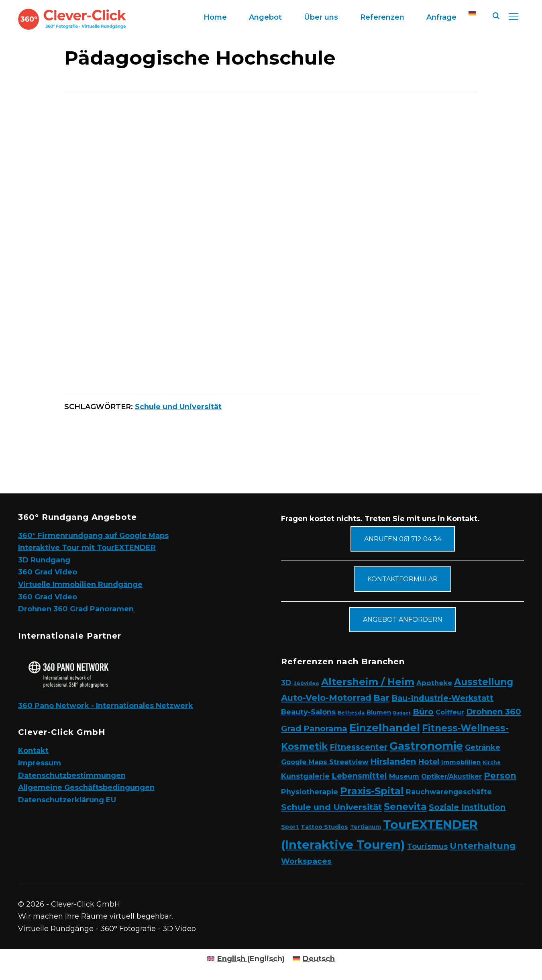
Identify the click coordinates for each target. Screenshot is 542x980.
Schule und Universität (178, 407)
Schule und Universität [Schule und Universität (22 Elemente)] (331, 807)
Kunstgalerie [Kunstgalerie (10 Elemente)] (305, 776)
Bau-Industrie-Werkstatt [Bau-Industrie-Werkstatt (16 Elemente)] (442, 698)
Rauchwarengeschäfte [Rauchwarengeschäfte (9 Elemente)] (449, 792)
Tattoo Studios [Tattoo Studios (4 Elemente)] (324, 827)
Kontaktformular (402, 579)
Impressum (40, 763)
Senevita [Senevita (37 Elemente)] (405, 807)
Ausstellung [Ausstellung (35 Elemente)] (484, 682)
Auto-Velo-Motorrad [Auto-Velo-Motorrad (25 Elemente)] (326, 698)
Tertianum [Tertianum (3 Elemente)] (366, 827)
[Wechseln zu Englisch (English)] (246, 959)
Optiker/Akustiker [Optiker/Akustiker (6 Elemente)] (451, 776)
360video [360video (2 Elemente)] (306, 683)
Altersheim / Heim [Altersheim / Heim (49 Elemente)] (368, 682)
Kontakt (33, 751)
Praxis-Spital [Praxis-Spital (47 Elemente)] (372, 791)
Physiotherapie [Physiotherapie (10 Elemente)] (310, 792)
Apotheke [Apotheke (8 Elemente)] (434, 683)
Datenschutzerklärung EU (67, 800)
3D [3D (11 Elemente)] (286, 683)
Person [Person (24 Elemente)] (500, 775)
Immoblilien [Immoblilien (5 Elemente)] (461, 762)
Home (215, 17)
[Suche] (496, 15)
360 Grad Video (48, 572)
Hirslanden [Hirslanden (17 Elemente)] (393, 761)
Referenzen (382, 17)
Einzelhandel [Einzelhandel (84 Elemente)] (385, 728)
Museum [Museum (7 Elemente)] (404, 776)
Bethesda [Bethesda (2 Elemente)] (351, 713)
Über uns (321, 17)
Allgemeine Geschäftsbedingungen (86, 787)
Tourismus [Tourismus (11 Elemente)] (427, 846)
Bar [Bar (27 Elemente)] (381, 698)
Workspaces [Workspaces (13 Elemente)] (306, 861)
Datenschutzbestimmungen (72, 775)
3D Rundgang (44, 560)
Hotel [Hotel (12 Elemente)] (429, 762)
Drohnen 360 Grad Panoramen (76, 609)
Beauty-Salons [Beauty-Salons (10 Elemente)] (308, 712)
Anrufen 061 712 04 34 (403, 539)
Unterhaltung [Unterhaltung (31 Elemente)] (483, 846)
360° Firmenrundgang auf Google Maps (93, 536)
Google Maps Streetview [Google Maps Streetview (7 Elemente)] (325, 762)
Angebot (265, 17)
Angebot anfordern (403, 620)
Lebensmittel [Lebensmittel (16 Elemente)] (359, 776)
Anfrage (441, 17)
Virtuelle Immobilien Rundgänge (80, 584)
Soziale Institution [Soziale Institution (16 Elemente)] (467, 807)
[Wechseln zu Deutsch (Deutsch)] (314, 959)
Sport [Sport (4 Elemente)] (290, 827)
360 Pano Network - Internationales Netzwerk (106, 706)
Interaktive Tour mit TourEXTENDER (87, 548)
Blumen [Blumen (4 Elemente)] (379, 712)
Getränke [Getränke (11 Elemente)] (483, 747)
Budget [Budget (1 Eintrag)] (402, 713)
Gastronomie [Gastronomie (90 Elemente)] (426, 746)
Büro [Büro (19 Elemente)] (423, 711)
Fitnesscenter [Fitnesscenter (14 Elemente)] (359, 747)
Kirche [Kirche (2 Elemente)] (492, 762)
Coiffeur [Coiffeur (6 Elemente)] (450, 712)
